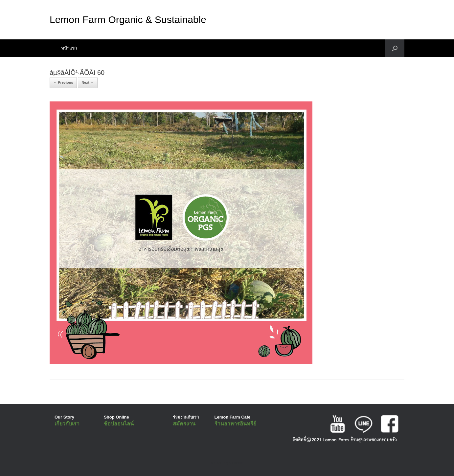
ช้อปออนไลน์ (119, 424)
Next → (88, 82)
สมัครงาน (184, 424)
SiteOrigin (222, 463)
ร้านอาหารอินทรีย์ (235, 424)
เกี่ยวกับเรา (67, 424)
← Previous (63, 82)
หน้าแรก (69, 48)
